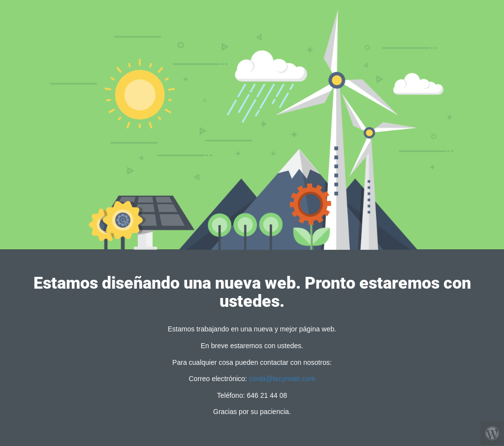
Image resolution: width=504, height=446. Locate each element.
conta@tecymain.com (282, 379)
